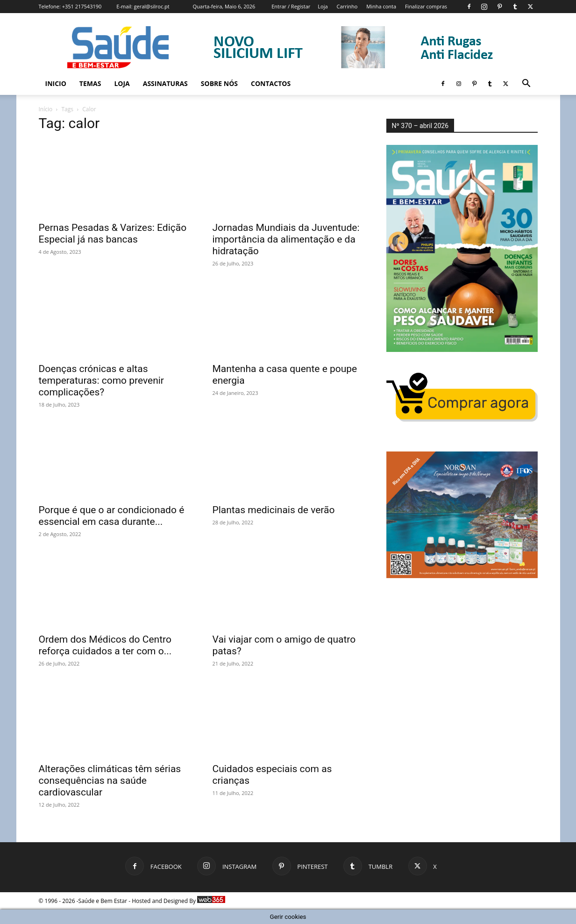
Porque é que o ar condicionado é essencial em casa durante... (112, 516)
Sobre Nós (219, 83)
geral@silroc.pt (152, 6)
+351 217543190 (82, 6)
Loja (323, 6)
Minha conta (381, 6)
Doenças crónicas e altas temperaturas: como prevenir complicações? (101, 380)
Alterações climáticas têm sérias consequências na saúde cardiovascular (110, 781)
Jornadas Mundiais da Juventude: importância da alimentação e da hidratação (286, 239)
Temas (90, 83)
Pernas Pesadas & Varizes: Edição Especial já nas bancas (113, 233)
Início (46, 109)
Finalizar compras (426, 6)
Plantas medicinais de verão (274, 510)
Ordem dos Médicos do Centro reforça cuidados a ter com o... (105, 645)
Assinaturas (165, 83)
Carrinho (347, 6)
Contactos (271, 83)
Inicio (56, 83)
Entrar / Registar (291, 6)
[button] (526, 84)
